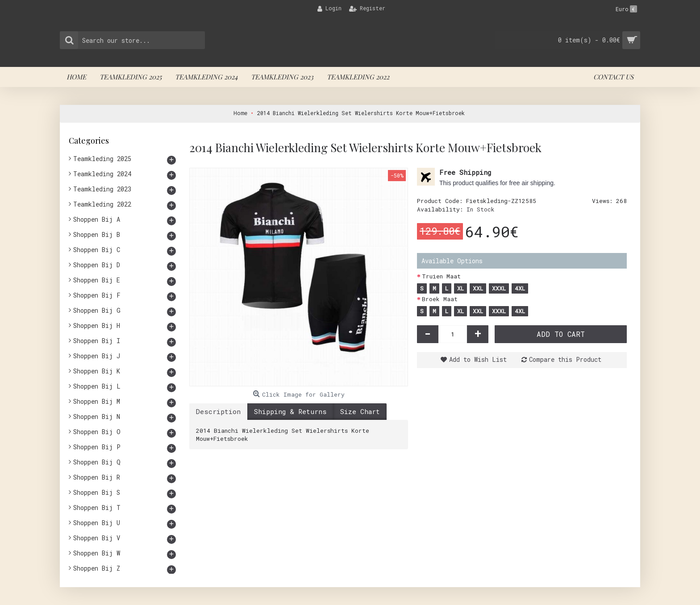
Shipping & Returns (290, 411)
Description (218, 411)
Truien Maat (441, 276)
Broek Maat (440, 299)
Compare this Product (565, 359)
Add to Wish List (478, 359)
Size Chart (360, 411)
